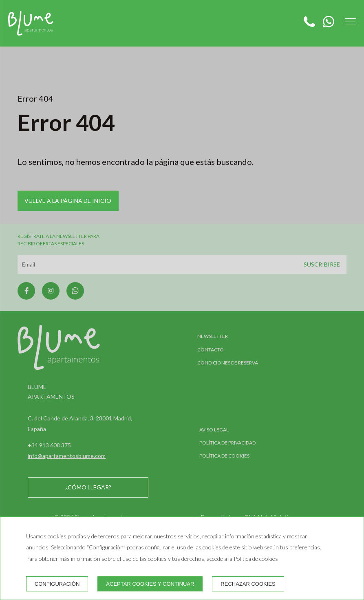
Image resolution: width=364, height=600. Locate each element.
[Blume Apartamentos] (31, 23)
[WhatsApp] (326, 25)
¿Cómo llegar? (88, 487)
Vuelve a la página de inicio (68, 201)
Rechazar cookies (248, 584)
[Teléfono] (310, 25)
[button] (350, 22)
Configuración (57, 584)
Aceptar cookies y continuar (150, 584)
